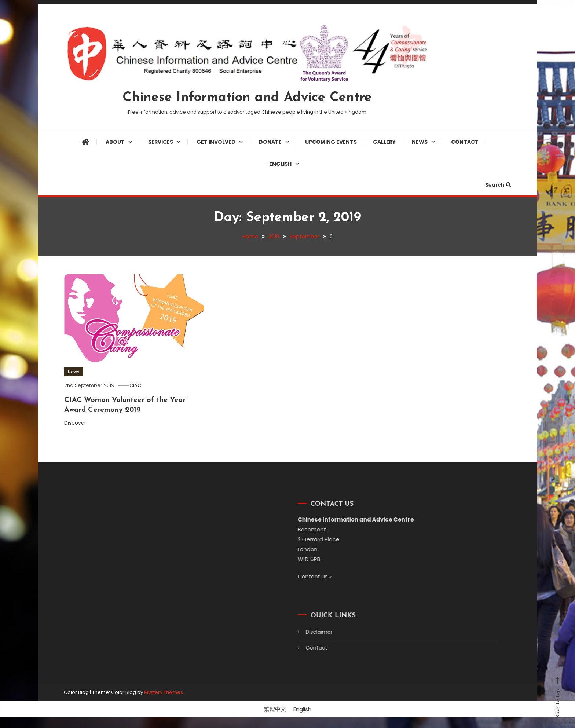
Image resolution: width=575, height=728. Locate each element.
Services (161, 142)
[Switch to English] (302, 709)
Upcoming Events (331, 142)
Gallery (384, 142)
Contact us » (305, 576)
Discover (79, 422)
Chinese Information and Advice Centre (247, 98)
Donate (270, 142)
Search (498, 185)
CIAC (137, 385)
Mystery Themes (164, 692)
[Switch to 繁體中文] (275, 709)
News (420, 142)
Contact (465, 142)
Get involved (216, 142)
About (115, 142)
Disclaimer (309, 632)
